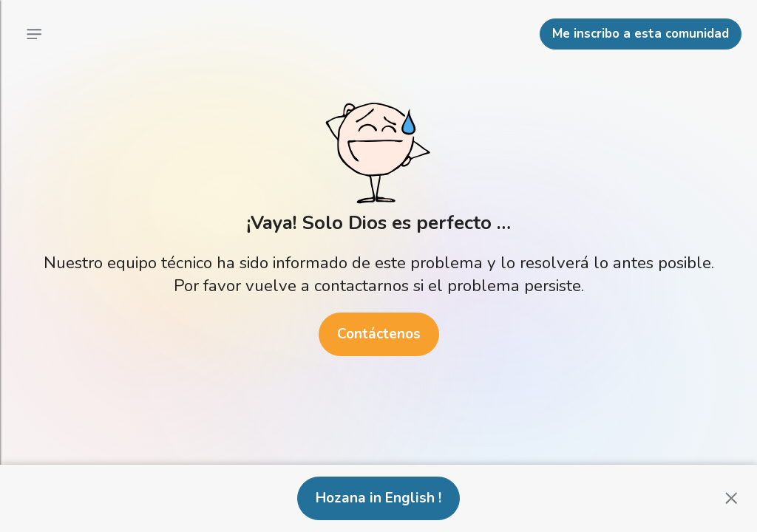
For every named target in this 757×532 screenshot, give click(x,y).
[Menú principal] (34, 34)
